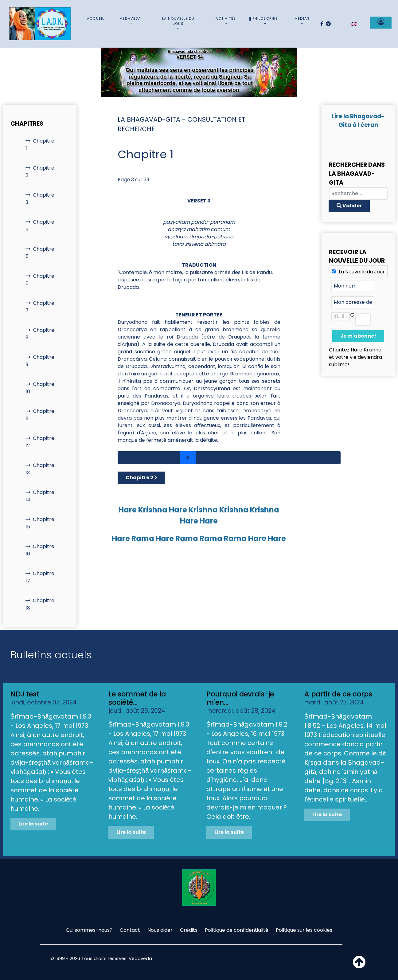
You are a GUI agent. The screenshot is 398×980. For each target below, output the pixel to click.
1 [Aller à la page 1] (157, 458)
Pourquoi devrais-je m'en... (240, 698)
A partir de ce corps (338, 694)
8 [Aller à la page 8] (267, 458)
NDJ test (25, 694)
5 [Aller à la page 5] (219, 458)
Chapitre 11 (40, 415)
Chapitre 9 (40, 361)
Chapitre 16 (40, 550)
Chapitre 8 (40, 334)
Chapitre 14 (40, 496)
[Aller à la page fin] (332, 458)
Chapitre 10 (40, 388)
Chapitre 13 (40, 469)
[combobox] (358, 194)
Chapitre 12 (40, 442)
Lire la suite (33, 824)
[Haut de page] (359, 966)
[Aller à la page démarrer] (126, 458)
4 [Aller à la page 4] (203, 458)
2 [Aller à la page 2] (172, 458)
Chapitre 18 (40, 604)
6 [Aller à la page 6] (235, 458)
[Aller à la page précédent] (142, 458)
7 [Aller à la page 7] (251, 458)
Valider (349, 206)
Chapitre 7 (40, 307)
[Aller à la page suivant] (316, 458)
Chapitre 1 (40, 145)
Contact (130, 930)
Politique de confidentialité (237, 930)
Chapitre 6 (40, 280)
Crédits (189, 930)
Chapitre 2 (40, 172)
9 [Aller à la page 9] (283, 458)
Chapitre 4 (40, 226)
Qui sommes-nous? (89, 930)
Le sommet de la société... (137, 698)
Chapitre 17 (40, 577)
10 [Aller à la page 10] (300, 458)
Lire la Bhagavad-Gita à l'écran (358, 121)
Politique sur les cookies (304, 930)
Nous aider (160, 930)
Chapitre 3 (40, 199)
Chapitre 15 (40, 523)
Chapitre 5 (40, 253)
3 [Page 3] (188, 458)
